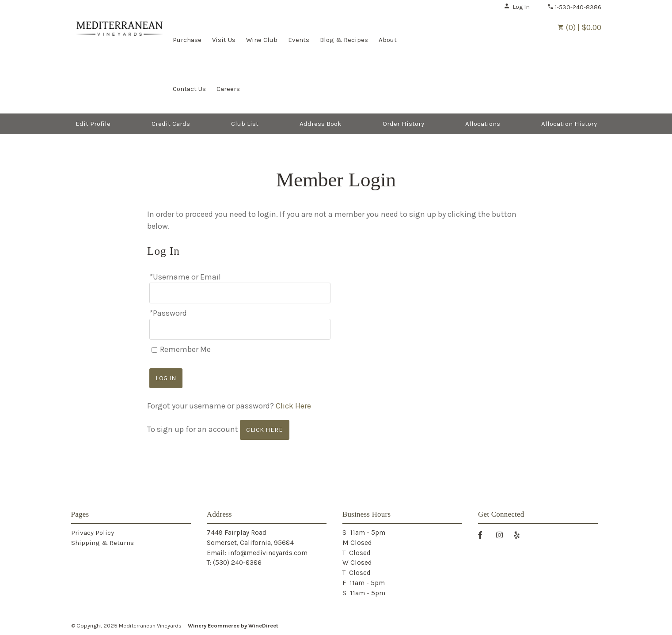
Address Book (321, 124)
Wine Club (262, 40)
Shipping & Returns (103, 543)
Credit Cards (171, 124)
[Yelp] (520, 535)
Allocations (483, 124)
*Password (168, 313)
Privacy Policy (93, 533)
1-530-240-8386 (574, 7)
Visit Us (224, 40)
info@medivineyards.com (268, 553)
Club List (245, 124)
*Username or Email (185, 277)
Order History (403, 124)
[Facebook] (483, 535)
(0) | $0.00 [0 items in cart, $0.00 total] (579, 27)
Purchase (187, 40)
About (388, 40)
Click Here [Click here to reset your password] (293, 406)
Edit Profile (93, 124)
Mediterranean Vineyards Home (120, 39)
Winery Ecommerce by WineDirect (233, 626)
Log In (517, 7)
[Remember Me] (154, 350)
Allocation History (569, 124)
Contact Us (189, 89)
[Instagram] (503, 535)
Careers (228, 89)
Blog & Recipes (344, 40)
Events (299, 40)
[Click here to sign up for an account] (265, 430)
